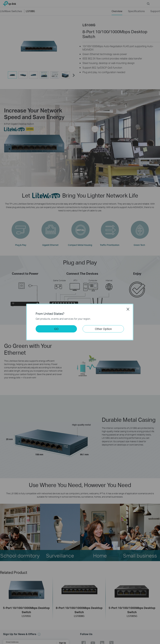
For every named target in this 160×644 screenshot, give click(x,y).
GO (56, 329)
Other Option (103, 329)
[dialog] (80, 322)
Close (128, 309)
